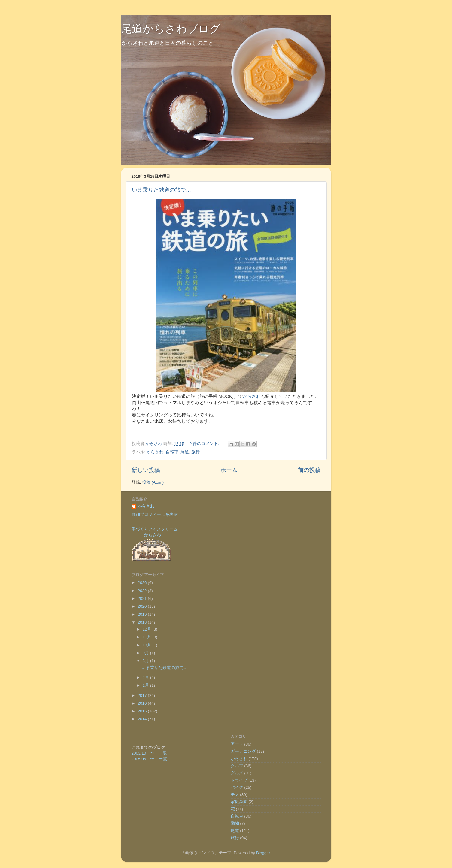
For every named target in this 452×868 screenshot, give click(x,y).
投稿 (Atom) (153, 482)
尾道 (185, 452)
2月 (146, 677)
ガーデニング (243, 751)
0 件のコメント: (205, 444)
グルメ (237, 773)
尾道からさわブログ (171, 29)
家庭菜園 (239, 802)
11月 (148, 637)
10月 (148, 645)
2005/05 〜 (145, 759)
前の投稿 (309, 470)
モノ (235, 795)
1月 (146, 685)
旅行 (196, 452)
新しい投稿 (146, 470)
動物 (235, 823)
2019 (143, 614)
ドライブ (239, 780)
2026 (143, 583)
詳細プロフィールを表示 (155, 514)
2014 (143, 719)
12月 (148, 629)
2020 (143, 606)
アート (237, 744)
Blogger (263, 853)
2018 (143, 622)
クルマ (237, 766)
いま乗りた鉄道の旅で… (162, 190)
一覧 (163, 753)
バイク (237, 787)
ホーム (229, 470)
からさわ (252, 396)
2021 (143, 599)
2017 (143, 696)
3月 (146, 661)
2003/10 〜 (145, 753)
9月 (146, 653)
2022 (143, 591)
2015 (143, 711)
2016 (143, 703)
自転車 (172, 452)
